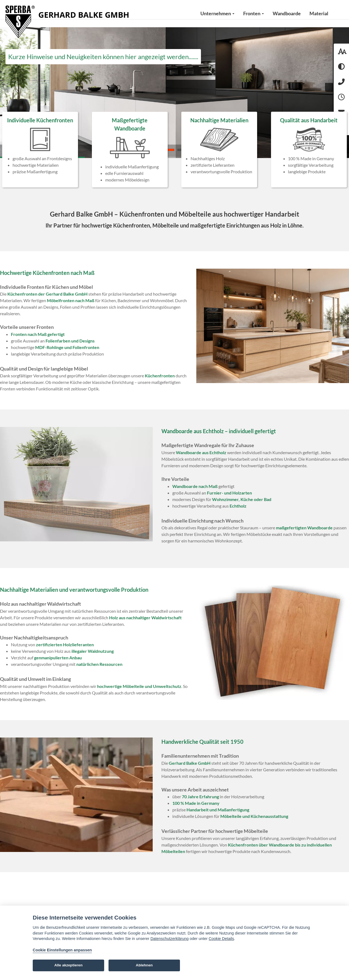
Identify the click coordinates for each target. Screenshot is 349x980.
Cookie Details (221, 939)
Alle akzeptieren (68, 965)
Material (319, 13)
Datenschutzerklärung (170, 939)
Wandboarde (287, 13)
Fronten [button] (254, 13)
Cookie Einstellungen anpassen (62, 950)
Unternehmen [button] (217, 13)
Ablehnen (144, 965)
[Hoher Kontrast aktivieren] (341, 66)
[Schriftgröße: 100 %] (341, 51)
